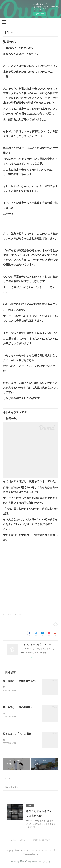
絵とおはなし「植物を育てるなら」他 (22, 681)
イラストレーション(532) (12, 614)
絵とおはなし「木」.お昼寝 (17, 734)
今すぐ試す (40, 14)
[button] (4, 22)
